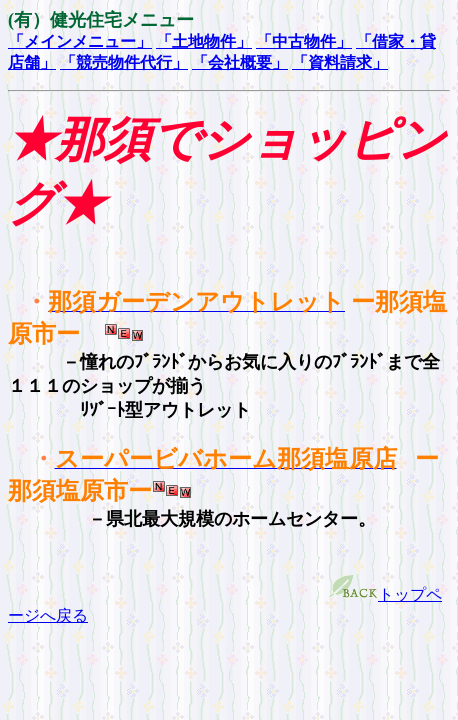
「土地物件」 (204, 41)
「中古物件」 (304, 41)
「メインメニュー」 (80, 41)
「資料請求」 (340, 62)
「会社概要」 (240, 62)
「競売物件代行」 (124, 62)
